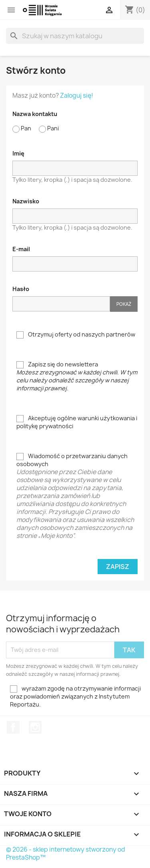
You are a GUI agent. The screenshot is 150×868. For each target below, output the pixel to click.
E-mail (21, 249)
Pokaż (124, 304)
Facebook (13, 727)
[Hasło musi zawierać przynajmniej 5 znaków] (61, 304)
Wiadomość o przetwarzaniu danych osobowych (77, 496)
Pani (49, 129)
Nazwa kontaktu (35, 114)
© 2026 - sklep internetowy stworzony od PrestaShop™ (66, 853)
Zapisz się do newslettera (77, 376)
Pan (22, 129)
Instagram (35, 727)
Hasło (21, 289)
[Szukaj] (75, 36)
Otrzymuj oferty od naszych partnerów (76, 335)
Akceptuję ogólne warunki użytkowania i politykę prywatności (77, 422)
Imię (18, 153)
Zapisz (118, 567)
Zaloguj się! (77, 95)
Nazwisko (26, 201)
